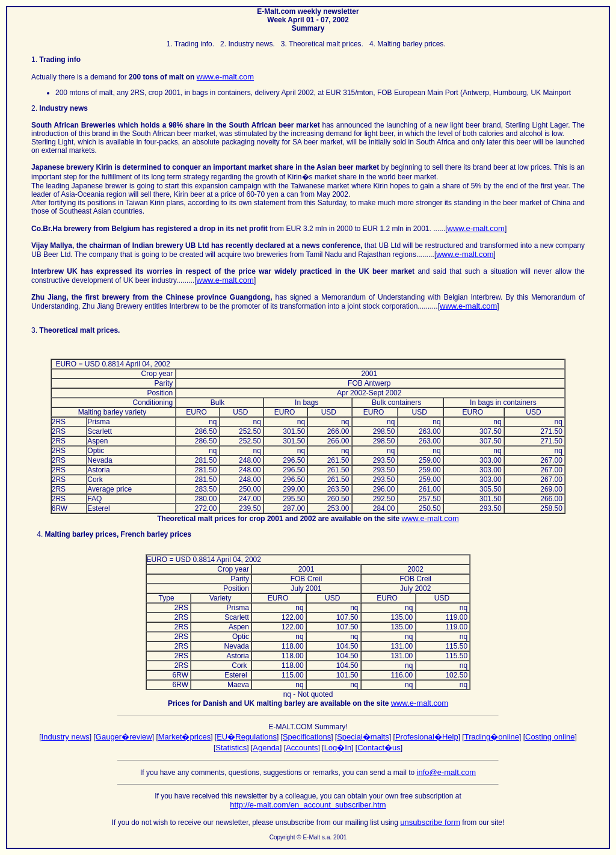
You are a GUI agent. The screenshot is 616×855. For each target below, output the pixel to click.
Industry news (66, 737)
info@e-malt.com (446, 772)
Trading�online (492, 737)
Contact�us (379, 748)
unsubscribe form (430, 822)
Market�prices (184, 737)
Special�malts (363, 737)
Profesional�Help (427, 737)
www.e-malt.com (225, 77)
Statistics (231, 748)
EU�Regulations (247, 737)
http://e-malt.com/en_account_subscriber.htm (308, 805)
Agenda (266, 748)
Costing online (550, 737)
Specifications (307, 737)
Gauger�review (124, 737)
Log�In (338, 748)
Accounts (302, 748)
